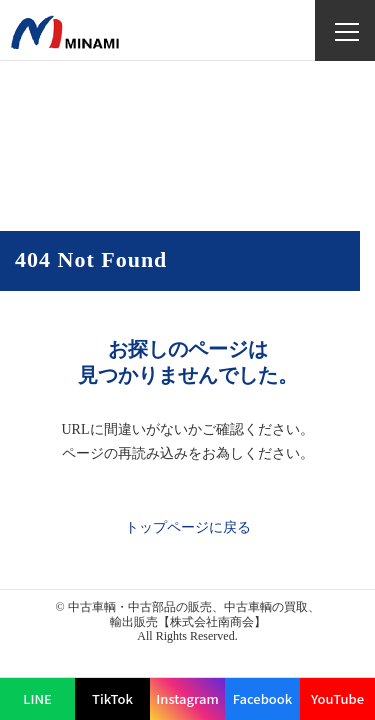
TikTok (112, 698)
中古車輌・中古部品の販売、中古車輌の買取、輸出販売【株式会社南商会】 (194, 614)
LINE (37, 698)
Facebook (263, 698)
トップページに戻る (188, 527)
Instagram (187, 698)
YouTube (337, 698)
